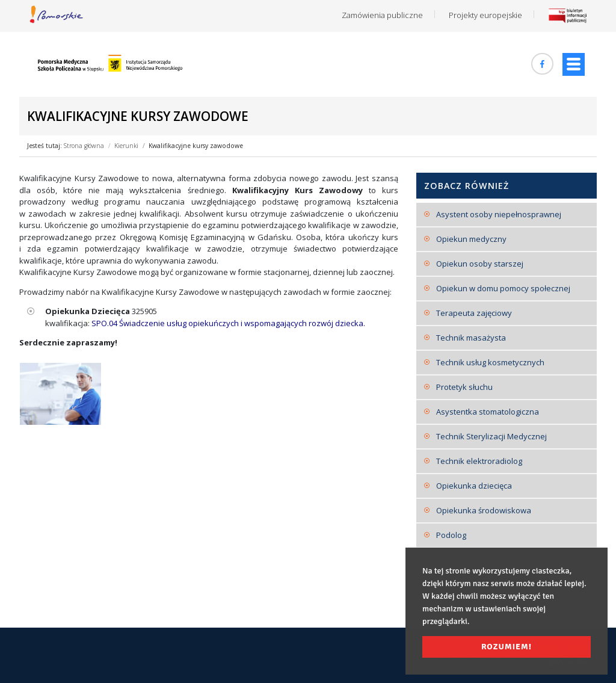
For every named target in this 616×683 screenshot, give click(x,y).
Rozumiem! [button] (507, 647)
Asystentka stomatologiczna (488, 412)
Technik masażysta (471, 338)
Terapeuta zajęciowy (474, 313)
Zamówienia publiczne (382, 15)
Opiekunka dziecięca (474, 486)
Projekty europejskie (485, 15)
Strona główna (84, 146)
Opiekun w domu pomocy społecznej (503, 288)
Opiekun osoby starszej (480, 264)
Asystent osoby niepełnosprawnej (499, 214)
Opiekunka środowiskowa (484, 510)
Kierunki (126, 146)
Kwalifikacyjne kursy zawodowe (196, 146)
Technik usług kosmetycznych (490, 362)
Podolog (451, 535)
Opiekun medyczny (471, 239)
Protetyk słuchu (464, 387)
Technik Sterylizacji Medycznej (491, 436)
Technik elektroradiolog (479, 461)
